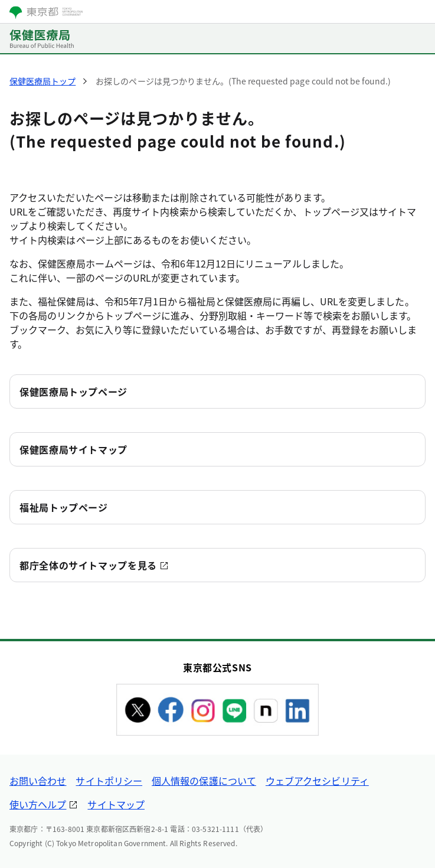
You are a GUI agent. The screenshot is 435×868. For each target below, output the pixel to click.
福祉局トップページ (64, 507)
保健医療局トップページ (73, 391)
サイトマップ (116, 804)
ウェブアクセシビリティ (317, 781)
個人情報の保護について (204, 781)
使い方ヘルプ (38, 804)
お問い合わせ (38, 781)
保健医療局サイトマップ (73, 449)
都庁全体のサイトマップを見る (88, 565)
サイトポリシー (109, 781)
